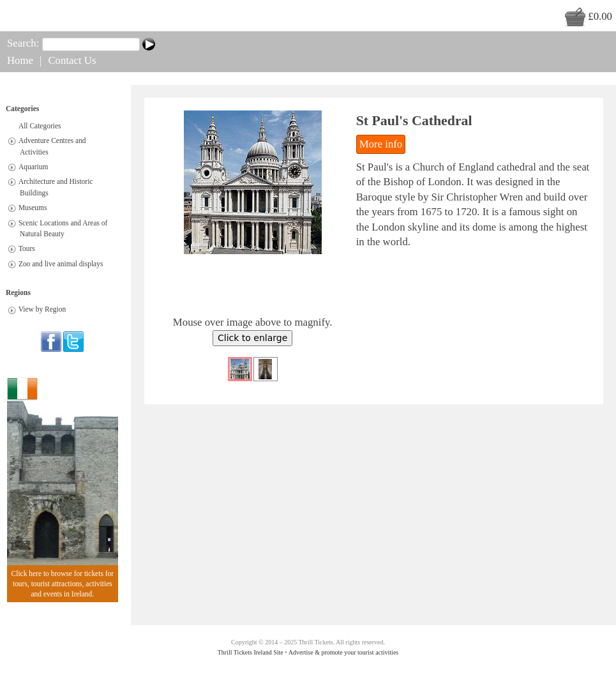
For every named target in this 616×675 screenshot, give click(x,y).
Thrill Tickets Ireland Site (251, 652)
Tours (27, 249)
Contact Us (72, 60)
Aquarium (34, 167)
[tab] (12, 141)
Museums (33, 208)
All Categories (40, 126)
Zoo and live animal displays (61, 264)
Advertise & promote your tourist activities (343, 652)
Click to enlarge (252, 338)
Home (20, 60)
